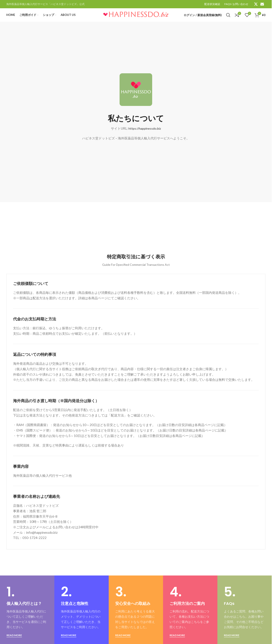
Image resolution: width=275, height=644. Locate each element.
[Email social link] (262, 4)
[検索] (228, 18)
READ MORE (14, 641)
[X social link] (256, 4)
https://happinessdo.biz (145, 134)
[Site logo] (136, 18)
